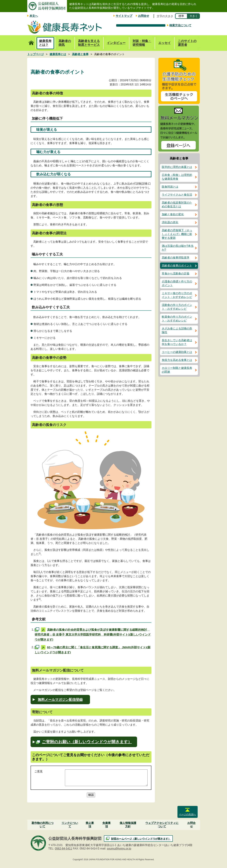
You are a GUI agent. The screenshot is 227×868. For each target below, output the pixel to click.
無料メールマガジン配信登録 (60, 700)
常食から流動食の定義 (176, 274)
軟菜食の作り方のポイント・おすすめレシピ (177, 319)
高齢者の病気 (65, 43)
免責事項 (107, 825)
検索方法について (180, 25)
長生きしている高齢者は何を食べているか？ (177, 342)
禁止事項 (90, 825)
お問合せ (144, 16)
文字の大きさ (165, 16)
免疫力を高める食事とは (177, 360)
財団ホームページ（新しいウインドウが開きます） (141, 839)
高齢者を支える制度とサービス (89, 43)
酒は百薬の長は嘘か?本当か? (178, 248)
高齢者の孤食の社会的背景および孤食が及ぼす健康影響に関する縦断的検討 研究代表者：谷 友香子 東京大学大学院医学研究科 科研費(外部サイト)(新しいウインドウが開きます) (93, 635)
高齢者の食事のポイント (177, 266)
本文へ (34, 16)
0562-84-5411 (64, 849)
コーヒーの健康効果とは (177, 352)
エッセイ (165, 43)
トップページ (31, 41)
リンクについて (70, 825)
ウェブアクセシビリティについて (162, 825)
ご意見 (38, 771)
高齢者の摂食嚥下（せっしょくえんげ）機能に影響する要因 (177, 234)
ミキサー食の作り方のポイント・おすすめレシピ (177, 295)
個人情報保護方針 (128, 825)
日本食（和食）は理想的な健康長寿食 (177, 177)
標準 (181, 16)
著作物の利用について (42, 825)
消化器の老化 (170, 222)
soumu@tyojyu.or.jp (119, 849)
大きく (194, 16)
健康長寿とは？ (45, 43)
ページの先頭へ (187, 814)
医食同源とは (170, 187)
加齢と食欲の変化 (173, 214)
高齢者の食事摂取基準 (176, 258)
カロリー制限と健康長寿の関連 (177, 370)
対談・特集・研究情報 (142, 43)
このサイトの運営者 (187, 43)
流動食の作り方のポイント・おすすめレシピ (177, 307)
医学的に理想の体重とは (177, 167)
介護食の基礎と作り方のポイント (177, 283)
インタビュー (116, 43)
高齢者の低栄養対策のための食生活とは (177, 205)
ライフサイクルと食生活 (177, 195)
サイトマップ (124, 16)
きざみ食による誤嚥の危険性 (177, 330)
